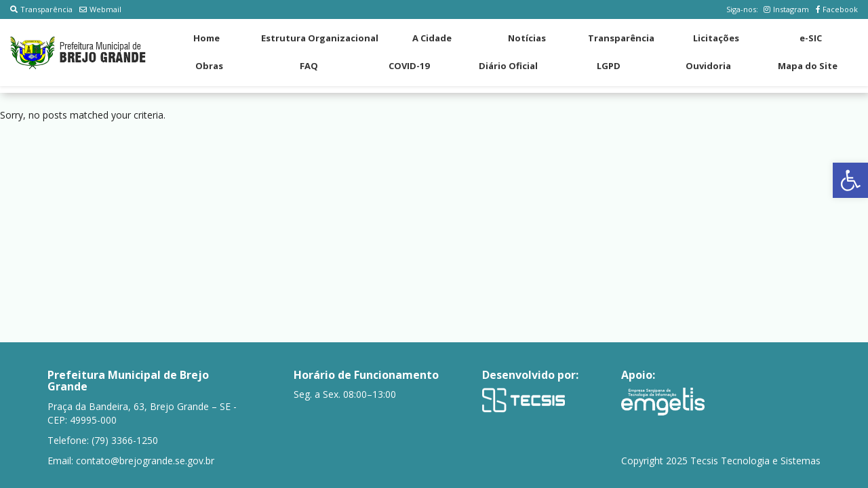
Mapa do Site (808, 66)
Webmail (100, 9)
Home (206, 38)
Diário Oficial (508, 66)
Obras (209, 66)
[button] (850, 180)
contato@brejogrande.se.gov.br (145, 461)
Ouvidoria (708, 66)
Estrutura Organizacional (320, 38)
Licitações (716, 38)
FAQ (309, 66)
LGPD (609, 66)
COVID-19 (409, 66)
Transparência (41, 9)
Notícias (527, 38)
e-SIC (811, 38)
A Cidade (432, 38)
